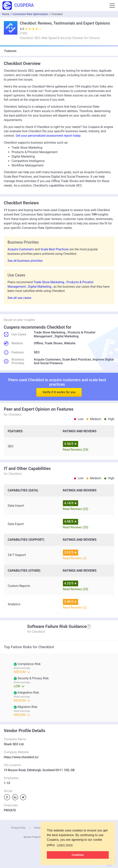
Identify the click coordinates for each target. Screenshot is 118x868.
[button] (112, 6)
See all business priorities (25, 261)
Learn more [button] (65, 845)
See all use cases (19, 298)
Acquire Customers (21, 249)
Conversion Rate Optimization (30, 14)
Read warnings (22, 682)
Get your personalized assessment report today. (48, 136)
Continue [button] (78, 855)
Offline (38, 343)
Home (6, 14)
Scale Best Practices (55, 249)
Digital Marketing (67, 336)
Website (70, 343)
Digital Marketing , (41, 287)
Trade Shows (53, 343)
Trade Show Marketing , (50, 282)
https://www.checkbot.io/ (21, 757)
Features (10, 51)
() (24, 33)
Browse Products (32, 837)
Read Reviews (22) (76, 509)
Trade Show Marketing (50, 332)
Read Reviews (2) (75, 608)
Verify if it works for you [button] (59, 384)
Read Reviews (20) (76, 527)
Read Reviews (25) (76, 589)
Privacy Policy (18, 828)
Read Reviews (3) (75, 558)
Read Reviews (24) (76, 450)
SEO (37, 352)
